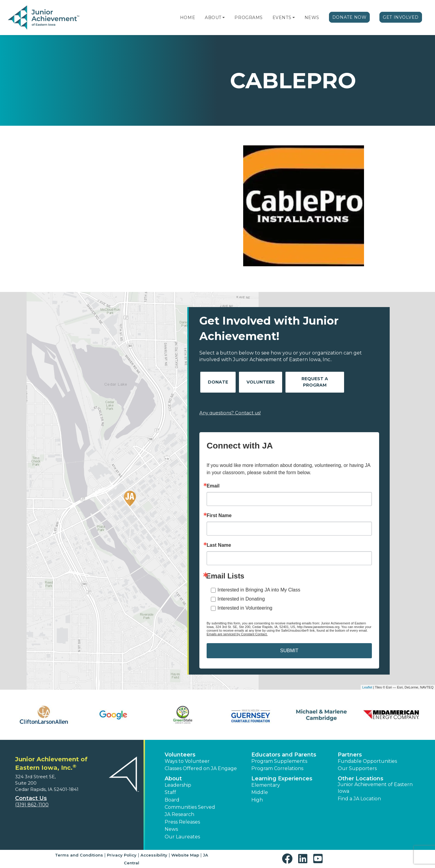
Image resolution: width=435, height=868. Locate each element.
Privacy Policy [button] (122, 855)
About (213, 18)
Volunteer (261, 382)
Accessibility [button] (154, 855)
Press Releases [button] (182, 822)
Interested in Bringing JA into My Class (259, 590)
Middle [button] (260, 792)
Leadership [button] (178, 785)
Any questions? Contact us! (230, 413)
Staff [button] (170, 792)
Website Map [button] (185, 855)
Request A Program (315, 382)
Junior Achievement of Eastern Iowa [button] (375, 788)
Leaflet (367, 687)
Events (282, 18)
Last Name (219, 545)
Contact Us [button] (31, 798)
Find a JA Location (359, 799)
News (312, 18)
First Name (219, 516)
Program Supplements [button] (279, 761)
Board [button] (172, 800)
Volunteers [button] (180, 755)
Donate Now (350, 17)
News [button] (171, 829)
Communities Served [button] (190, 807)
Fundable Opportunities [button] (367, 761)
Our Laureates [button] (182, 837)
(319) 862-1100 (32, 805)
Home (188, 18)
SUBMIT (289, 651)
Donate (218, 382)
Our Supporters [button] (357, 768)
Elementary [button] (266, 785)
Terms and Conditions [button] (79, 855)
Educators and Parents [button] (284, 755)
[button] (224, 18)
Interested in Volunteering (245, 608)
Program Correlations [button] (277, 768)
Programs (248, 18)
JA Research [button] (179, 814)
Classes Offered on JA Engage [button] (201, 768)
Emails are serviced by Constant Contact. (237, 634)
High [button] (257, 800)
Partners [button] (350, 755)
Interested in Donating (241, 599)
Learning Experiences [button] (282, 779)
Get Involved (401, 17)
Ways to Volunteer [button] (187, 761)
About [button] (173, 779)
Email (213, 486)
